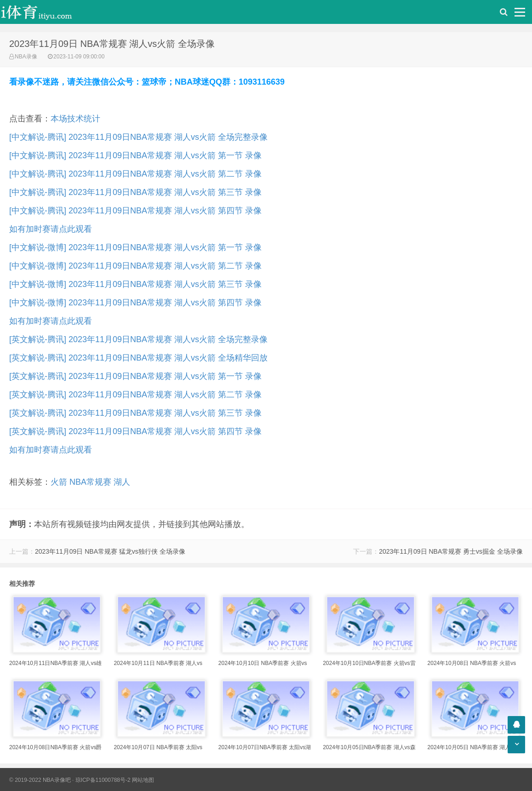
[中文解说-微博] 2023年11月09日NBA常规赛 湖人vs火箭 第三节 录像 (135, 284)
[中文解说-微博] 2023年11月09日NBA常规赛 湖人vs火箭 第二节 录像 (135, 266)
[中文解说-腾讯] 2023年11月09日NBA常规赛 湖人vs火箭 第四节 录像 (135, 211)
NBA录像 (26, 57)
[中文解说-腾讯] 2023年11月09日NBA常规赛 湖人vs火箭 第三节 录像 (135, 192)
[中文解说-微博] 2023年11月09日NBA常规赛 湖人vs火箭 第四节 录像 (135, 303)
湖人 (122, 482)
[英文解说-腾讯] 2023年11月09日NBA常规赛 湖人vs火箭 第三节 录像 (135, 413)
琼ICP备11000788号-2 (103, 780)
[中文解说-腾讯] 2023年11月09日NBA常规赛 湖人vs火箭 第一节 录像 (135, 155)
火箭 (59, 482)
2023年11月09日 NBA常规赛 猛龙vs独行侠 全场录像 (110, 551)
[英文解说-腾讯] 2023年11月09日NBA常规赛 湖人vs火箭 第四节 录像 (135, 431)
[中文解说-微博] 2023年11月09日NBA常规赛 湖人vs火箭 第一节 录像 (135, 247)
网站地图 (143, 780)
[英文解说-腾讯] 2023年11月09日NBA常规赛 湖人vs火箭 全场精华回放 (138, 358)
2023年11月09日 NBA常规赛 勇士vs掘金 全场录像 (451, 551)
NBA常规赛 (90, 482)
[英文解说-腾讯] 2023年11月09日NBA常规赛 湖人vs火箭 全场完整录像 (138, 339)
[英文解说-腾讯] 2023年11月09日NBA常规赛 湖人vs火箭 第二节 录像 (135, 395)
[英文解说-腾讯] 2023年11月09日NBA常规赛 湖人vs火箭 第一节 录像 (135, 376)
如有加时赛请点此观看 (51, 229)
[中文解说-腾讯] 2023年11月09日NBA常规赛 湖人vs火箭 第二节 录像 (135, 174)
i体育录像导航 (46, 12)
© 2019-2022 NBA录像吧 (40, 780)
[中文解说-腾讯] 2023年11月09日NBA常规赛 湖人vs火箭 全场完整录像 (138, 137)
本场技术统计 (75, 119)
